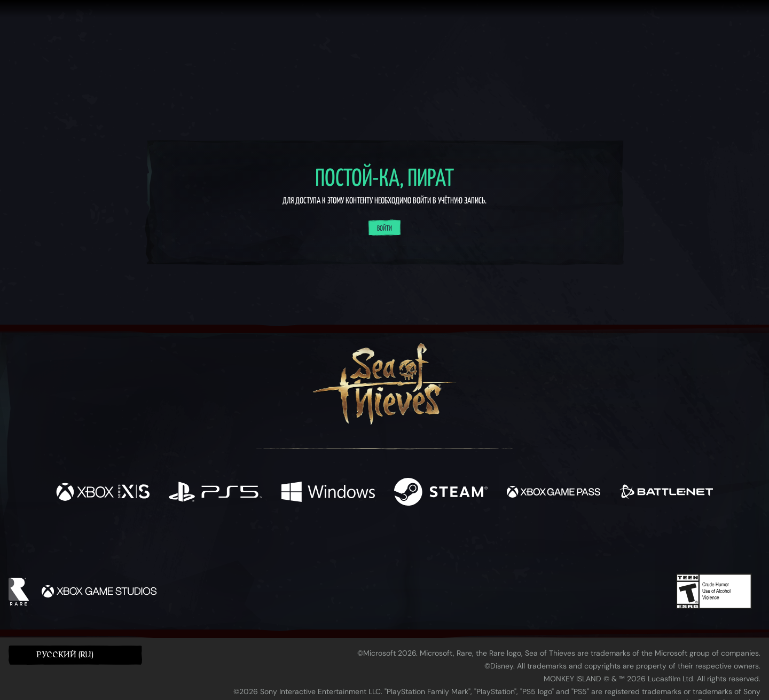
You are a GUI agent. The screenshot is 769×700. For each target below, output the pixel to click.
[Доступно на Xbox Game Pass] (554, 493)
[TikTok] (458, 544)
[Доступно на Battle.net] (666, 493)
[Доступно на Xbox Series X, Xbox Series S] (103, 493)
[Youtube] (382, 543)
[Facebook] (278, 542)
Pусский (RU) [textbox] (65, 655)
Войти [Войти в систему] (384, 229)
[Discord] (428, 545)
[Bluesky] (488, 545)
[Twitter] (305, 543)
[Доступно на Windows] (328, 493)
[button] (75, 655)
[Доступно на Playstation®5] (215, 493)
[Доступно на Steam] (441, 493)
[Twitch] (336, 544)
